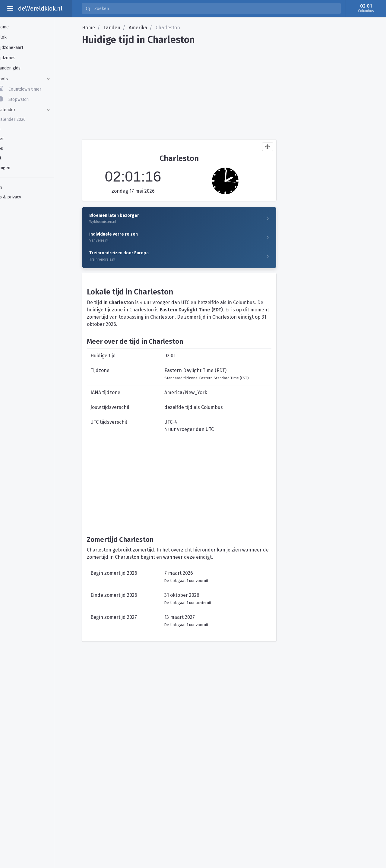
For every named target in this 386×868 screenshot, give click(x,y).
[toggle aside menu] (10, 8)
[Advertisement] (229, 90)
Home (89, 28)
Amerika (138, 28)
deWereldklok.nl (40, 8)
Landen (112, 28)
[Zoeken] (216, 8)
